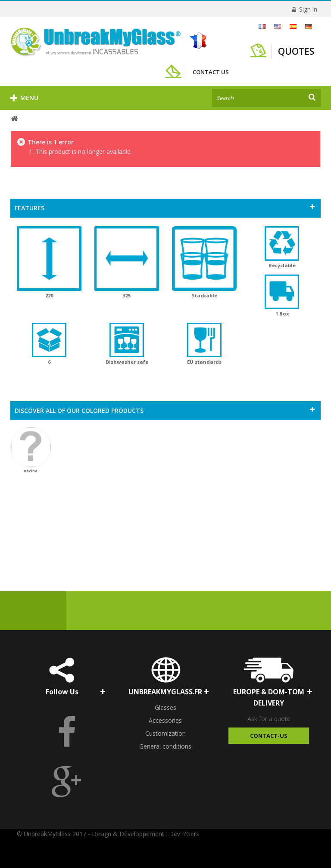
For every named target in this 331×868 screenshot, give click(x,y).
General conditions (165, 746)
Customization (165, 733)
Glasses (165, 707)
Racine (31, 450)
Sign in (307, 9)
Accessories (165, 720)
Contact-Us (269, 736)
